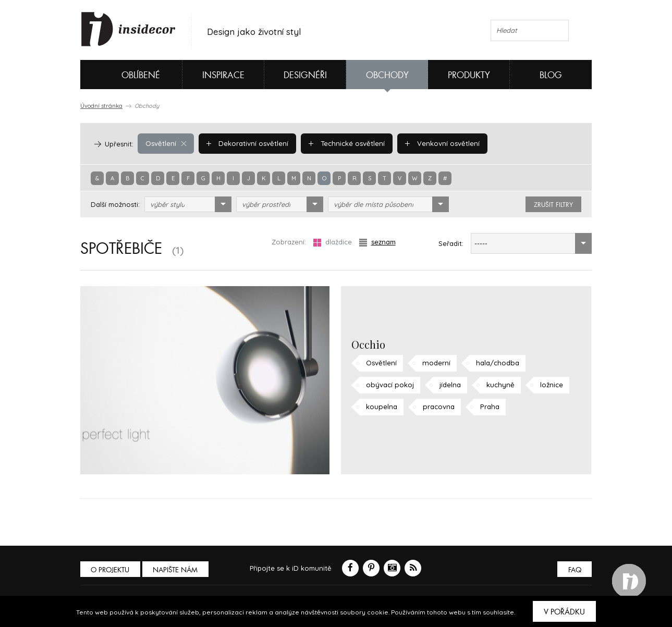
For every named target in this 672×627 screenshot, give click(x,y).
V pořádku (564, 612)
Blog (551, 75)
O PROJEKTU (111, 570)
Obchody (387, 75)
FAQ (574, 570)
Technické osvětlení (345, 143)
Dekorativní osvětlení (247, 143)
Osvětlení (166, 143)
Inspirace (223, 75)
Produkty (469, 75)
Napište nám (176, 570)
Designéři (305, 75)
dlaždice (333, 242)
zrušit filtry (553, 205)
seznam (377, 242)
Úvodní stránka (101, 106)
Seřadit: (451, 243)
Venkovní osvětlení (440, 143)
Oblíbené (123, 75)
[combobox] (188, 204)
